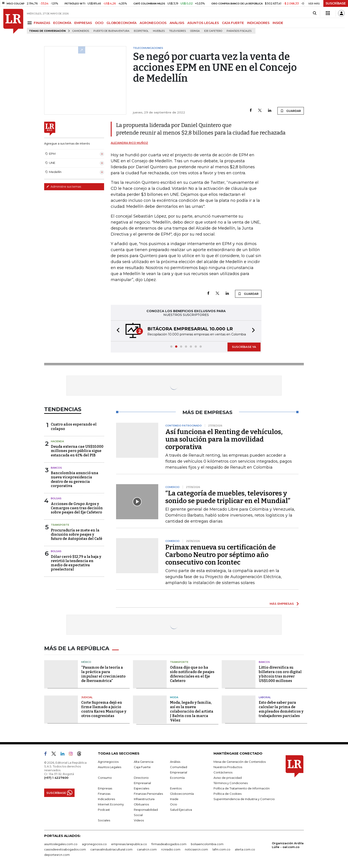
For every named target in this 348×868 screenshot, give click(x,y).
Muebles (159, 31)
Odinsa (195, 31)
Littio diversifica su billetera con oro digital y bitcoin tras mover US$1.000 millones (280, 674)
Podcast (104, 810)
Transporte (60, 525)
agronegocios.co (94, 844)
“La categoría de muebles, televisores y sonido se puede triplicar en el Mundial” (228, 497)
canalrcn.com (147, 849)
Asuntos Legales (110, 767)
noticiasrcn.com (196, 849)
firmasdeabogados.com (169, 844)
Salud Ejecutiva (181, 810)
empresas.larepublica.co (129, 844)
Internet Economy (111, 804)
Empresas (105, 788)
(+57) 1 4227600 (56, 778)
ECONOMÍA (62, 23)
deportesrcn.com (57, 855)
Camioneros (81, 31)
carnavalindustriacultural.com (111, 849)
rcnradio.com (171, 849)
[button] (117, 331)
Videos (139, 820)
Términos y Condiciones (231, 783)
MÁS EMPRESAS (282, 604)
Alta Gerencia (144, 762)
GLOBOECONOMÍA (122, 23)
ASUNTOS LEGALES (203, 23)
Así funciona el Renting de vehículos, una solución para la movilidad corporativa (224, 439)
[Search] (315, 13)
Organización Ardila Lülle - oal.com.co (288, 845)
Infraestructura (144, 799)
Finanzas (104, 794)
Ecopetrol (141, 31)
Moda (174, 697)
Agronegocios (108, 762)
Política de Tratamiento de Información (242, 788)
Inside (174, 799)
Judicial (87, 697)
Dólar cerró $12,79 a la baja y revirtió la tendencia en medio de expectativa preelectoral (76, 563)
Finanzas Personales (148, 794)
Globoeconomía (182, 794)
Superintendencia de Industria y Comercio (244, 799)
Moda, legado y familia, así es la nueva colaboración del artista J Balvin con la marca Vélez (192, 711)
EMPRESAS (83, 23)
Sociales (104, 820)
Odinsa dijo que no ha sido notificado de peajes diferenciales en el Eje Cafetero (192, 674)
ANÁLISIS (177, 23)
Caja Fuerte (142, 767)
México (86, 662)
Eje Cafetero (213, 31)
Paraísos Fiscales (239, 31)
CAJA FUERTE (233, 23)
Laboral (265, 697)
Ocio (174, 804)
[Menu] (30, 23)
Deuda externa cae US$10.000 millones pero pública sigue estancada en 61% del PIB (77, 451)
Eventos (176, 788)
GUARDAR (291, 111)
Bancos (56, 468)
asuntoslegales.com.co (61, 844)
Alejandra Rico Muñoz (129, 143)
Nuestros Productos (228, 767)
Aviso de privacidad (228, 778)
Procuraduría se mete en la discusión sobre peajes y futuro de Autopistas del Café (77, 534)
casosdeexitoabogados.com (65, 849)
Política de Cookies (227, 794)
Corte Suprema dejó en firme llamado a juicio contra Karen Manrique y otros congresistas (104, 709)
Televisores (177, 31)
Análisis (175, 762)
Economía (177, 778)
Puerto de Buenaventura (111, 31)
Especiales (141, 788)
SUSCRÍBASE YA (244, 347)
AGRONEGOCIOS (153, 23)
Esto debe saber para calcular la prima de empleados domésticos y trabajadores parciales (281, 709)
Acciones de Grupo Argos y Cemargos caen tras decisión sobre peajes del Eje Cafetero (77, 508)
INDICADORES (258, 23)
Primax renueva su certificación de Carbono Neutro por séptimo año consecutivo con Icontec (220, 555)
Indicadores (106, 799)
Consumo (105, 778)
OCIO (99, 23)
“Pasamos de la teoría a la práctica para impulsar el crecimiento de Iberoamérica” (103, 674)
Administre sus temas (64, 186)
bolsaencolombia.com (207, 844)
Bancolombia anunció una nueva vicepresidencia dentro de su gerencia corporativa (75, 479)
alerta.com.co (245, 849)
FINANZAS (42, 23)
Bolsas (56, 498)
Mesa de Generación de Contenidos (240, 762)
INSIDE (278, 23)
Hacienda (57, 441)
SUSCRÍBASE (336, 3)
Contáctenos (223, 772)
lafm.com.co (221, 849)
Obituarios (141, 804)
